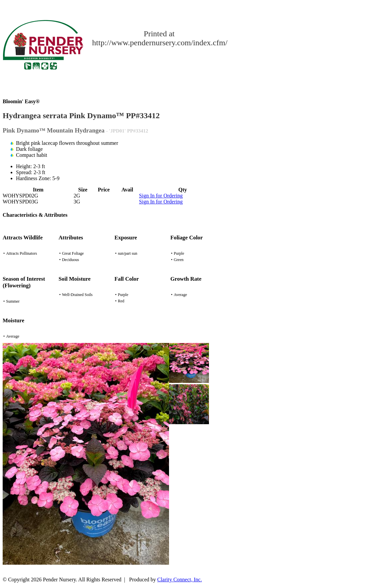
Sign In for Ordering (161, 196)
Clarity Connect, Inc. (180, 580)
